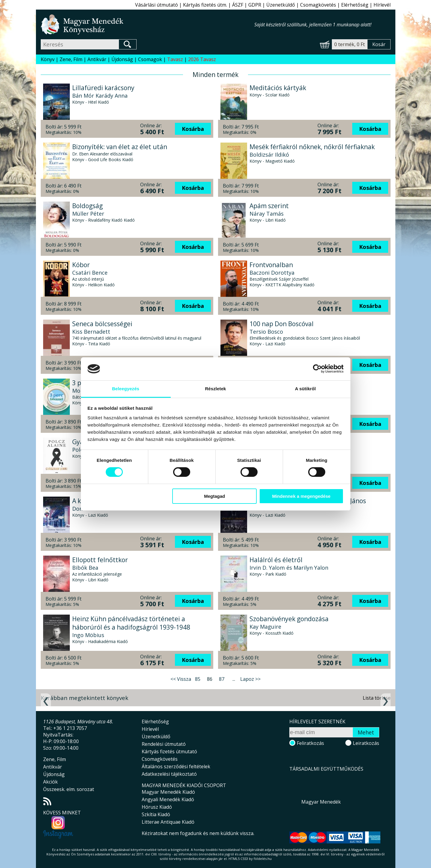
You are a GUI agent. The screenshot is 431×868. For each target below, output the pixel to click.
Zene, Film (71, 59)
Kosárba (193, 129)
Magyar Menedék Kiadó (168, 792)
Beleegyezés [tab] (126, 389)
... (234, 679)
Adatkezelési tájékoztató (169, 774)
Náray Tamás (267, 214)
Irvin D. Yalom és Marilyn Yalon (289, 568)
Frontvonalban (271, 265)
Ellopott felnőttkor (100, 560)
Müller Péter (88, 214)
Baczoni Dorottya (272, 273)
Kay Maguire (265, 627)
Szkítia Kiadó (156, 814)
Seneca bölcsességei (102, 324)
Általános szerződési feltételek (176, 766)
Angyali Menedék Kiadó (168, 799)
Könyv (48, 59)
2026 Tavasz (202, 59)
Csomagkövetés (318, 5)
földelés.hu (263, 859)
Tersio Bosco (266, 332)
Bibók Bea (85, 568)
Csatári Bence (90, 273)
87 (222, 679)
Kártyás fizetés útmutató (169, 751)
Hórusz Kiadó (157, 807)
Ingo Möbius (88, 635)
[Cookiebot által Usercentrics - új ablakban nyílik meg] (317, 369)
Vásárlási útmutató (156, 5)
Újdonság (122, 59)
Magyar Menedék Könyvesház (148, 24)
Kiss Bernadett (91, 332)
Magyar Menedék (321, 802)
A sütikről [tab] (306, 389)
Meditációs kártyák (278, 88)
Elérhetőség (355, 5)
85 (198, 679)
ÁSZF (238, 5)
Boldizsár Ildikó (269, 155)
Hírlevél (382, 5)
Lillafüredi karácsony (103, 88)
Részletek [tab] (215, 389)
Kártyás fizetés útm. (205, 5)
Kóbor (81, 265)
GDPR (255, 5)
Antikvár (97, 59)
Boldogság (87, 206)
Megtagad (214, 496)
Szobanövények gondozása (289, 619)
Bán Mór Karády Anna (100, 96)
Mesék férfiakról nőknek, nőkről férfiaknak (312, 147)
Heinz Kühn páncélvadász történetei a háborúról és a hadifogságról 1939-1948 (131, 623)
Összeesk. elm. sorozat (69, 789)
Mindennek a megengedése (301, 496)
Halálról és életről (276, 560)
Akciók (50, 782)
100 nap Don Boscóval (282, 324)
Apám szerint (269, 206)
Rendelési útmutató (164, 744)
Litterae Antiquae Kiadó (168, 822)
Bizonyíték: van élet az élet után (120, 147)
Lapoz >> (250, 679)
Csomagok (150, 59)
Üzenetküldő (281, 5)
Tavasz (175, 59)
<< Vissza (181, 679)
